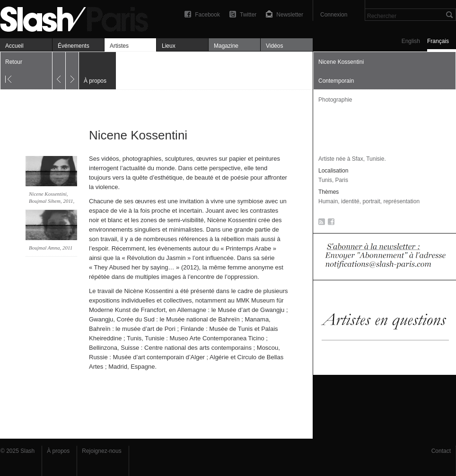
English (411, 41)
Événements (74, 46)
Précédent (59, 71)
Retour (14, 62)
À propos (58, 451)
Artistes (119, 46)
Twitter (248, 15)
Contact (441, 451)
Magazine (226, 46)
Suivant (72, 71)
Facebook (207, 15)
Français (438, 41)
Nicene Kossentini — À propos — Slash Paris (78, 18)
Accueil (14, 46)
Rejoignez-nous (101, 451)
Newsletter (290, 15)
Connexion (334, 15)
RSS (320, 224)
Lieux (169, 46)
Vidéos (274, 46)
